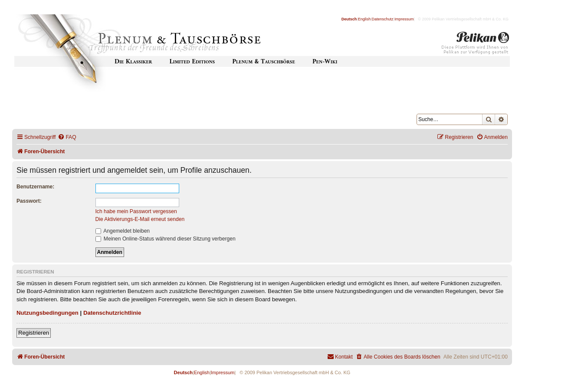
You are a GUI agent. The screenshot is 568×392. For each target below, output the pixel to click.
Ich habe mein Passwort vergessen (136, 211)
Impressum (404, 19)
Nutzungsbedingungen (48, 313)
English (364, 19)
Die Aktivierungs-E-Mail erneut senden (140, 219)
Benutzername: (35, 187)
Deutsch (349, 19)
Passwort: (29, 201)
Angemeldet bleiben (123, 231)
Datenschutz (383, 19)
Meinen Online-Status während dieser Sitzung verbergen (166, 239)
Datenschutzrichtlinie (112, 313)
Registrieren (34, 333)
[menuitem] (67, 137)
